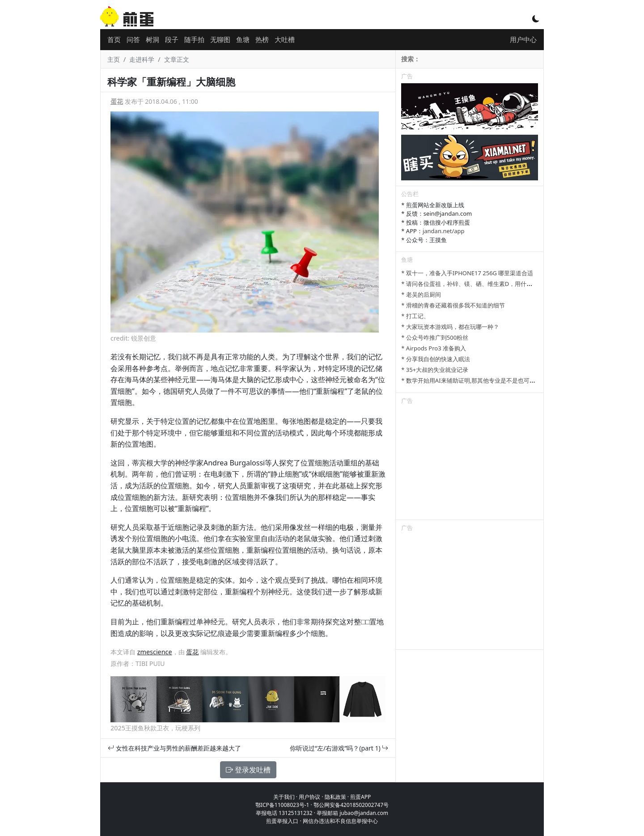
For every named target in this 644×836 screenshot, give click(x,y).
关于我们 (284, 797)
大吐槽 (285, 39)
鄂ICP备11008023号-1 (282, 805)
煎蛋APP (360, 797)
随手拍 (194, 39)
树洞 (153, 39)
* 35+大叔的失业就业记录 (435, 370)
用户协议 (309, 797)
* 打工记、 (415, 316)
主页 (114, 59)
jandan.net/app (444, 231)
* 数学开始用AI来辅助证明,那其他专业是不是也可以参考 (474, 380)
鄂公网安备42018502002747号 (351, 805)
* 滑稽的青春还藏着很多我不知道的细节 (453, 305)
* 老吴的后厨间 (421, 294)
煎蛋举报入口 (282, 821)
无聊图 (220, 39)
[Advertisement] (470, 464)
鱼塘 (243, 39)
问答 (133, 39)
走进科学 (142, 59)
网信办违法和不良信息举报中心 (340, 821)
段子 (172, 39)
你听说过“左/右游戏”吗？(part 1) (339, 748)
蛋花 (117, 101)
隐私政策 (335, 797)
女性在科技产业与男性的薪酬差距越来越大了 (174, 748)
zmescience (155, 652)
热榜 (262, 39)
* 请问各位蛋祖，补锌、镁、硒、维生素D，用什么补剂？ (475, 284)
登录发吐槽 (248, 770)
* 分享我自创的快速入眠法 (436, 359)
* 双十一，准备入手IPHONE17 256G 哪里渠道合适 (467, 273)
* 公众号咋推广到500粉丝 (435, 337)
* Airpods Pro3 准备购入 (434, 348)
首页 (114, 39)
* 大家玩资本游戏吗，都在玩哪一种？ (450, 327)
